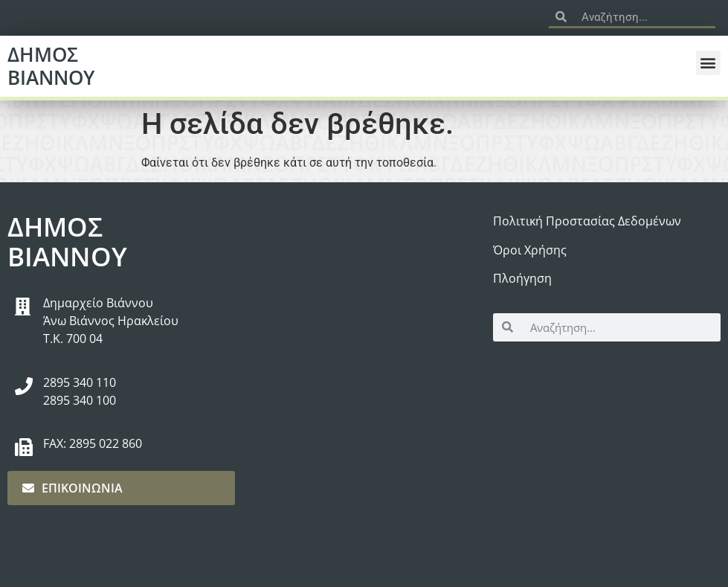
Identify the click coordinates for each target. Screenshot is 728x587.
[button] (708, 63)
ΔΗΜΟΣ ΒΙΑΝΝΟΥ (51, 66)
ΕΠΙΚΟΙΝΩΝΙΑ (73, 488)
